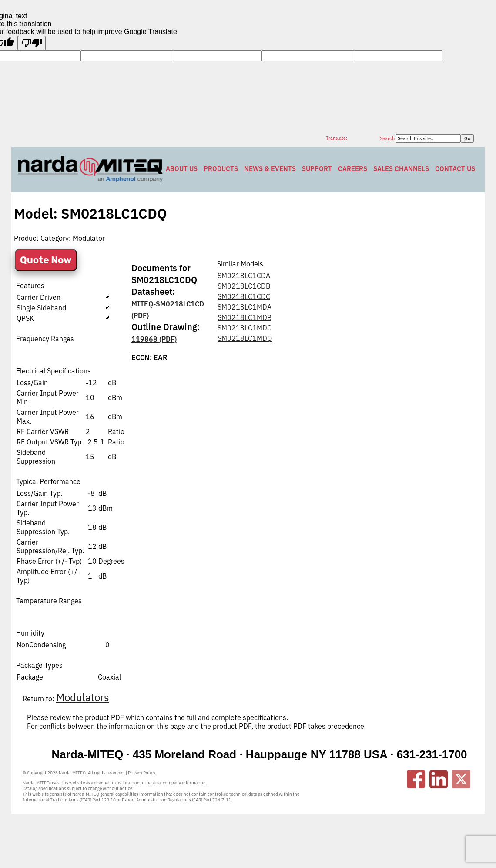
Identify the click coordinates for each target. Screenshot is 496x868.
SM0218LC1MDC (245, 328)
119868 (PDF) (154, 339)
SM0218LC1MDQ (245, 338)
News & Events (270, 169)
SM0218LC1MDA (245, 307)
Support (317, 169)
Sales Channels (401, 169)
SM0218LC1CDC (244, 296)
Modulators (83, 697)
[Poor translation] (32, 43)
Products (221, 169)
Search (388, 138)
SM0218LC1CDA (244, 276)
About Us (182, 169)
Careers (353, 169)
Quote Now (46, 260)
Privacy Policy (142, 773)
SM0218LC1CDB (244, 286)
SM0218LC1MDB (245, 317)
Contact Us (455, 169)
